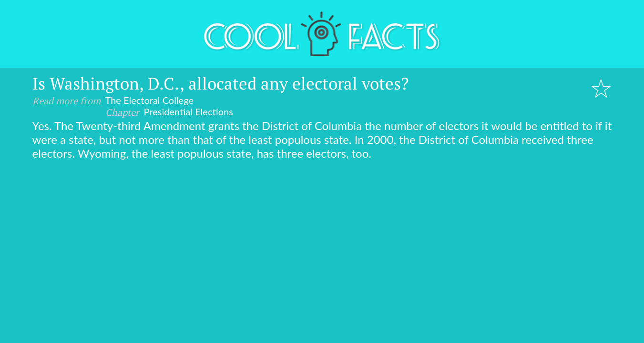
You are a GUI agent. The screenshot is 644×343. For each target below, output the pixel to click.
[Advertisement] (322, 232)
